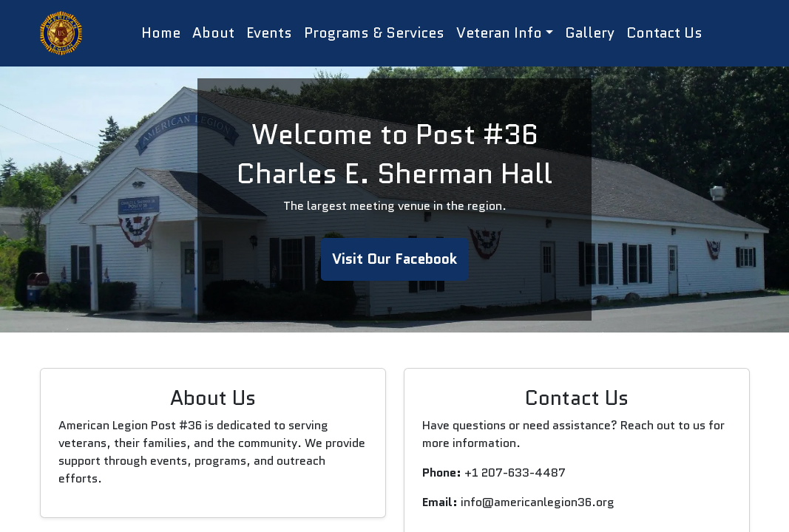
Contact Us (664, 33)
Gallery (590, 33)
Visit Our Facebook (394, 259)
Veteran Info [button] (499, 33)
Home (161, 33)
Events (269, 33)
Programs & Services (374, 33)
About (213, 33)
